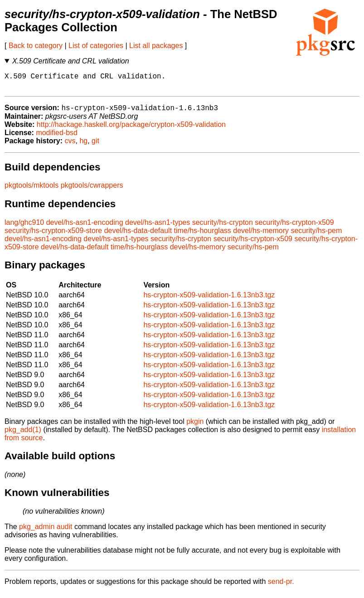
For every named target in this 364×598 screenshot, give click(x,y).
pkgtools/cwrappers (92, 190)
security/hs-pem (316, 236)
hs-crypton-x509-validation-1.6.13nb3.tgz (209, 300)
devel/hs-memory (261, 236)
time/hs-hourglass (203, 236)
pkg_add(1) (23, 435)
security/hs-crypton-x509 (294, 227)
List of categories (96, 46)
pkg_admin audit (46, 532)
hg (83, 146)
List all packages (156, 46)
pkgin (195, 426)
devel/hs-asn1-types (158, 227)
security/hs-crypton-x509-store (53, 236)
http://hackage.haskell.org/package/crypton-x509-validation (131, 129)
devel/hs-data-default (138, 236)
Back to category (36, 46)
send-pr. (281, 586)
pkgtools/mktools (32, 190)
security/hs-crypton (223, 227)
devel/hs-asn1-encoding (85, 227)
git (95, 146)
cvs (70, 146)
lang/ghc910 (24, 227)
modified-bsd (57, 138)
